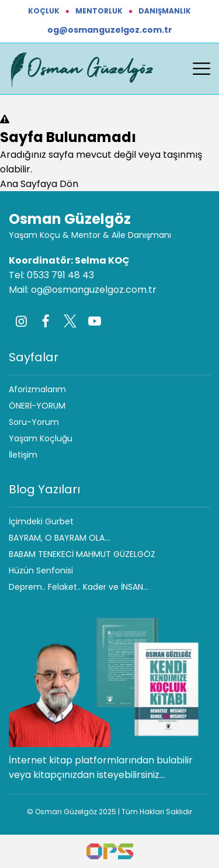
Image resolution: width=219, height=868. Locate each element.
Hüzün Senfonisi (41, 570)
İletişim (23, 455)
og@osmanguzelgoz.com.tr (110, 30)
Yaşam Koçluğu (41, 438)
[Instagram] (21, 321)
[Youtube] (95, 321)
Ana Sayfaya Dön (39, 184)
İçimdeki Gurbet (41, 521)
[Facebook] (46, 321)
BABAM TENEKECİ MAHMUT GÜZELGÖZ (82, 554)
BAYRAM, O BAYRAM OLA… (59, 538)
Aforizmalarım (37, 389)
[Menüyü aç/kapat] (201, 69)
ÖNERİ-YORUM (37, 406)
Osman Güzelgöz (70, 219)
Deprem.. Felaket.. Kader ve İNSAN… (79, 587)
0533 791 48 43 (60, 275)
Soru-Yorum (34, 422)
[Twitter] (70, 321)
